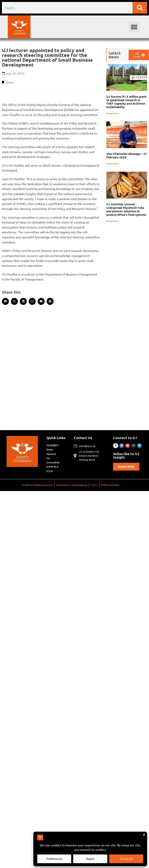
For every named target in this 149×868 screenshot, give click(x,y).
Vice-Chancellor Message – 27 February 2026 (127, 155)
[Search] (140, 8)
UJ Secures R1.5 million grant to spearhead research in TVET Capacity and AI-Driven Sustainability (126, 102)
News (10, 82)
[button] (134, 27)
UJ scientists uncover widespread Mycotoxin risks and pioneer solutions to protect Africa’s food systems (126, 209)
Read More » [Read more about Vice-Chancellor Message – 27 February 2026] (113, 164)
